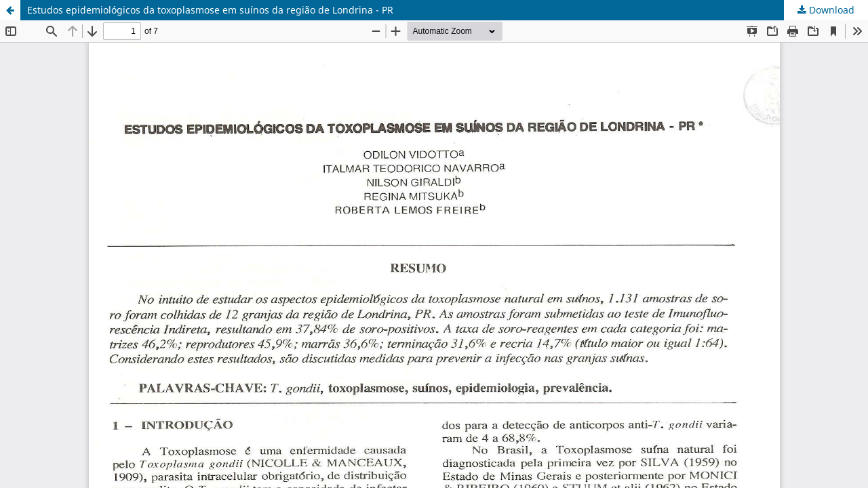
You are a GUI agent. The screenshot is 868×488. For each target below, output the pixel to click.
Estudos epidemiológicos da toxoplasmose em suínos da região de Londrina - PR (210, 10)
